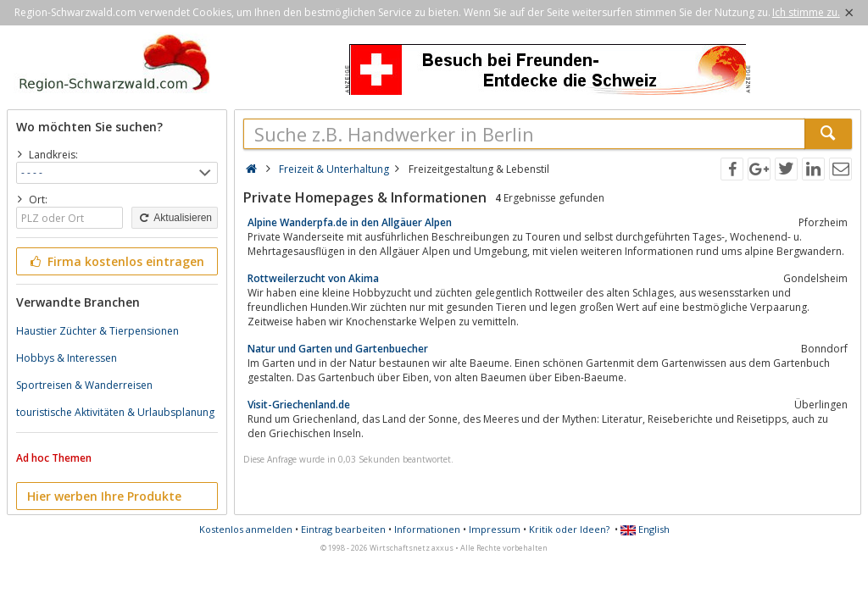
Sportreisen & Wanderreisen (84, 385)
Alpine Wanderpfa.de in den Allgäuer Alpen (350, 222)
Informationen (427, 529)
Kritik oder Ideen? (569, 529)
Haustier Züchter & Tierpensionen (97, 331)
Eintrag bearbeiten (343, 529)
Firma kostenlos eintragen (116, 261)
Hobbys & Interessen (67, 358)
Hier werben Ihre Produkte (104, 496)
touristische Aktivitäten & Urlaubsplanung (115, 412)
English (645, 529)
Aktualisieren (175, 218)
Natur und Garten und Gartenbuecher (338, 349)
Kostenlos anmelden (246, 529)
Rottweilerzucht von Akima (313, 278)
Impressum (495, 529)
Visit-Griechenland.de (299, 405)
